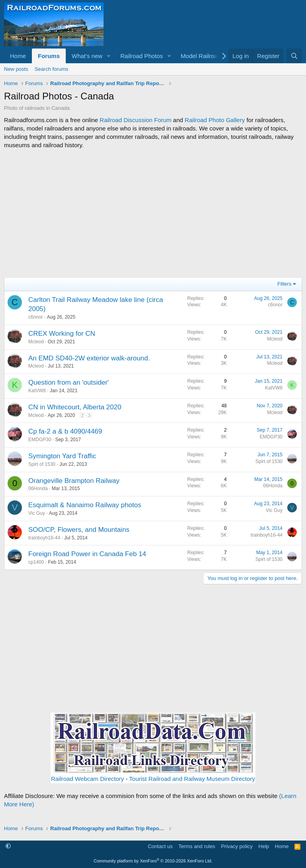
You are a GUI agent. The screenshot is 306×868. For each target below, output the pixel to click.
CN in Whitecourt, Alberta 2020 (75, 407)
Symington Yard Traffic (62, 456)
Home (18, 56)
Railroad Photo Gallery (215, 120)
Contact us (160, 846)
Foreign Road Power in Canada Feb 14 (87, 554)
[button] (109, 56)
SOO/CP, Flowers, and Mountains (79, 530)
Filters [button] (284, 284)
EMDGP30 (40, 440)
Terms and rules (197, 846)
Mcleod (36, 342)
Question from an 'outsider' (69, 382)
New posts (16, 69)
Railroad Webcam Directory (87, 779)
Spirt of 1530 (42, 464)
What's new (87, 56)
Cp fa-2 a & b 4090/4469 (65, 431)
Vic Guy (37, 513)
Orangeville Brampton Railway (74, 481)
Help (264, 846)
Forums (49, 56)
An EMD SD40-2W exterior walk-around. (89, 358)
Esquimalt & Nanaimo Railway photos (85, 505)
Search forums (52, 69)
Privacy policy (237, 846)
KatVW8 (37, 391)
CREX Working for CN (62, 334)
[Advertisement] (153, 213)
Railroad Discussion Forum (135, 120)
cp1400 (36, 562)
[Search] (294, 56)
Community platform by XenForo (153, 861)
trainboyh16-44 (44, 538)
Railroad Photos (142, 56)
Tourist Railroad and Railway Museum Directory (192, 779)
